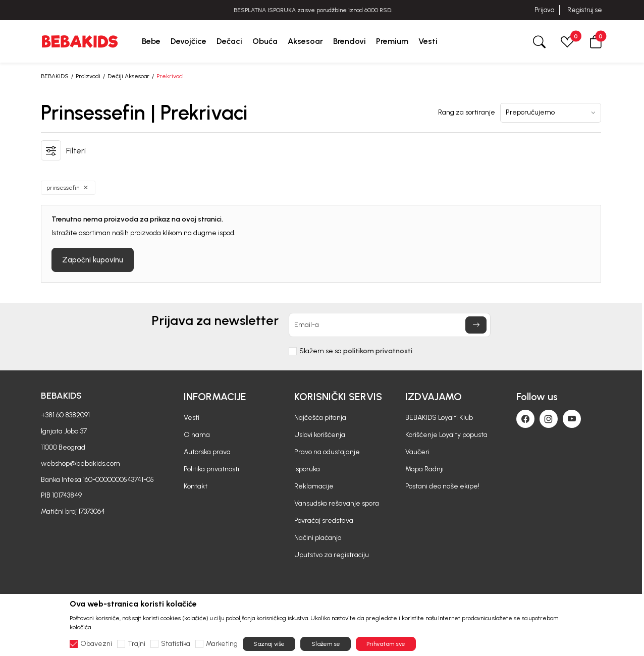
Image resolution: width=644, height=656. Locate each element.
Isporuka (307, 469)
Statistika (176, 644)
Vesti (192, 418)
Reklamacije (314, 486)
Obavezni (96, 644)
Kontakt (196, 486)
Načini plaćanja (318, 538)
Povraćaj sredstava (324, 521)
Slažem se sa (356, 351)
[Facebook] (525, 419)
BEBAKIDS (55, 76)
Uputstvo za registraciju (332, 555)
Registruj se (585, 10)
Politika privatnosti (211, 469)
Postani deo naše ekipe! (442, 486)
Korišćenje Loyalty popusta (446, 435)
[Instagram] (549, 419)
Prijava (544, 10)
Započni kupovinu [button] (93, 260)
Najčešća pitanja (320, 418)
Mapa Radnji (424, 469)
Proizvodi (88, 76)
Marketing (222, 644)
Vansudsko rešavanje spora (337, 503)
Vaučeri (417, 452)
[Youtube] (572, 419)
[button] (596, 41)
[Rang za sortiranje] (551, 113)
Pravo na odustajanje (327, 452)
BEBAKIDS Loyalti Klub (439, 418)
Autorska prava (207, 452)
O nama (197, 435)
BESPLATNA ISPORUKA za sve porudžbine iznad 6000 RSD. (322, 10)
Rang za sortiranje (467, 113)
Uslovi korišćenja (320, 435)
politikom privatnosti (378, 351)
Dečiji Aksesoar (128, 76)
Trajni (137, 644)
